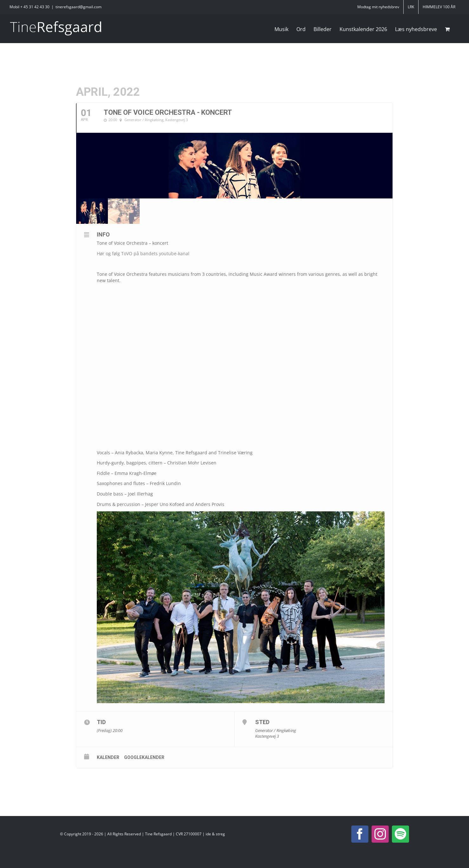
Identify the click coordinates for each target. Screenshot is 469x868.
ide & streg (215, 834)
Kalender (108, 757)
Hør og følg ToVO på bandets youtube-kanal (143, 253)
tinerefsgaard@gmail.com (79, 7)
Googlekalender (144, 757)
